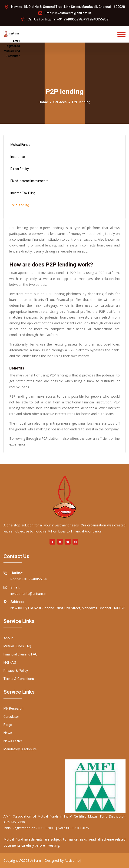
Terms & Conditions (19, 679)
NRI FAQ (10, 662)
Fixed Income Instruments (29, 181)
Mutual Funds (20, 145)
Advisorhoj (73, 860)
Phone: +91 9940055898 (25, 576)
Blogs (8, 725)
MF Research (13, 708)
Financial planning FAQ (20, 654)
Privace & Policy (16, 671)
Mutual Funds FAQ (17, 646)
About (8, 638)
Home (43, 102)
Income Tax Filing (22, 193)
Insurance (17, 157)
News (8, 733)
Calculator (11, 717)
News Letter (13, 741)
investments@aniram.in (73, 13)
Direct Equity (19, 169)
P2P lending (19, 205)
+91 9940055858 (96, 19)
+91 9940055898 (70, 19)
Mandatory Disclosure (20, 749)
